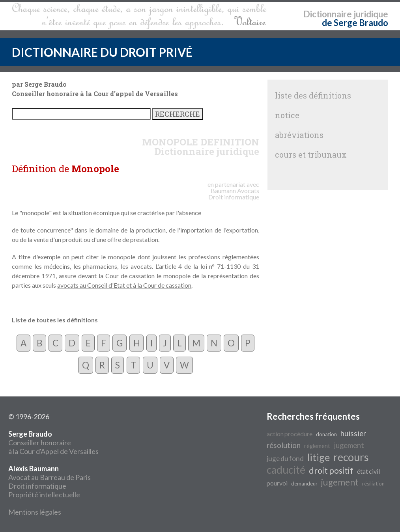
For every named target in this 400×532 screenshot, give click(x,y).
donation (326, 434)
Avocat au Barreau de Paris (50, 477)
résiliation (373, 484)
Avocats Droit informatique (234, 194)
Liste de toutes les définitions (55, 320)
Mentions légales (35, 512)
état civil (368, 471)
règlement (317, 446)
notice (287, 115)
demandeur (304, 484)
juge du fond (285, 459)
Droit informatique (37, 486)
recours (351, 457)
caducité (286, 470)
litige (319, 457)
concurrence (54, 230)
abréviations (299, 135)
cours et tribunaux (311, 154)
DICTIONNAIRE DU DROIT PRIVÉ (102, 52)
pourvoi (277, 483)
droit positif (331, 471)
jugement (349, 445)
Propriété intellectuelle (44, 495)
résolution (284, 445)
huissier (353, 433)
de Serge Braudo (355, 23)
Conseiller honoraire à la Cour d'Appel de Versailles (53, 443)
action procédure (290, 434)
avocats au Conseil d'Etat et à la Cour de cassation (124, 285)
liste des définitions (313, 95)
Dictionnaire (328, 14)
